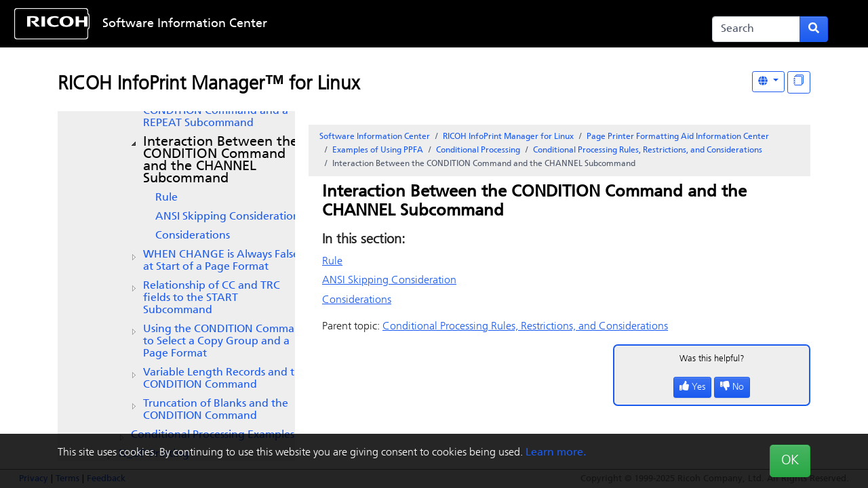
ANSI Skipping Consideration (228, 217)
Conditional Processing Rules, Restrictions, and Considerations (648, 150)
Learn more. (556, 453)
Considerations (193, 236)
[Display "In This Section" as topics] (799, 82)
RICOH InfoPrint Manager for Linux (508, 137)
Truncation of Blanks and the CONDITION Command (216, 410)
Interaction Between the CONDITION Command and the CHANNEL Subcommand (220, 161)
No (732, 387)
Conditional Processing (478, 150)
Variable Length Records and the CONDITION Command (225, 379)
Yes (692, 387)
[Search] (756, 29)
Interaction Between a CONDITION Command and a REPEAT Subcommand (216, 111)
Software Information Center (185, 24)
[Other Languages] (768, 82)
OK (790, 461)
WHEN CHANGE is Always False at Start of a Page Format (221, 261)
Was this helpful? (712, 359)
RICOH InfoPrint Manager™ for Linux (209, 85)
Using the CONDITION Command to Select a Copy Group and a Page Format (225, 342)
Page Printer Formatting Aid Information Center (678, 137)
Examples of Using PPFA (378, 150)
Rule (166, 198)
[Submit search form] (814, 29)
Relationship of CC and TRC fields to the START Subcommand (212, 298)
